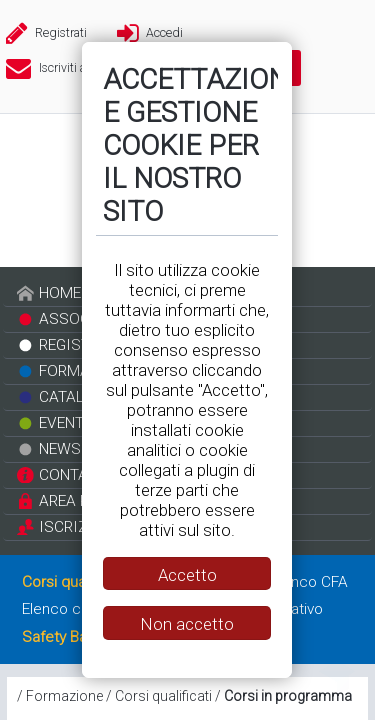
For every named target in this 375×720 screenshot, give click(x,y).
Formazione (64, 696)
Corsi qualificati (163, 696)
